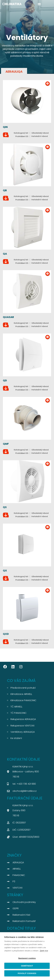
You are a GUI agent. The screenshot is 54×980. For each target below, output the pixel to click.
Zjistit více (44, 951)
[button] (39, 4)
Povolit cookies (27, 973)
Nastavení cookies (27, 958)
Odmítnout (27, 966)
